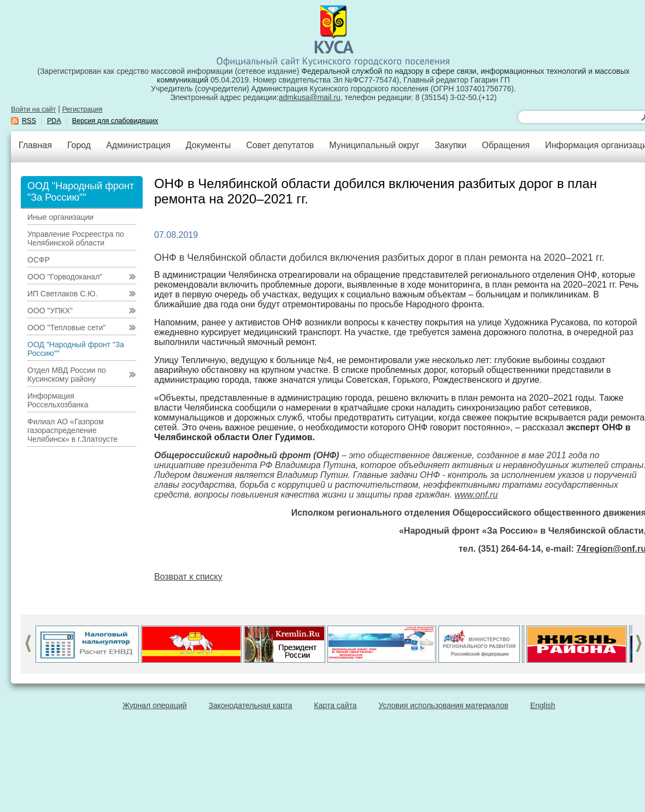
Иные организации (60, 217)
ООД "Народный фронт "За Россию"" (76, 349)
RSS (29, 121)
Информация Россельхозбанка (58, 400)
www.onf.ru (476, 495)
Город (79, 145)
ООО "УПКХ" (50, 311)
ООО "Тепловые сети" (66, 328)
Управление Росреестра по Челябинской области (76, 238)
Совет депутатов (280, 145)
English (543, 705)
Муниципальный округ (374, 145)
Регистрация (83, 109)
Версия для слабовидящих (115, 121)
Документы (208, 145)
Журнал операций (154, 705)
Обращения (506, 145)
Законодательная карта (251, 705)
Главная (35, 145)
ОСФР (39, 260)
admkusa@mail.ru (310, 97)
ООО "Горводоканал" (65, 277)
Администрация (138, 145)
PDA (54, 121)
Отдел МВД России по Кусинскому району (67, 375)
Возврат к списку (188, 577)
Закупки (450, 145)
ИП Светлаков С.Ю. (62, 294)
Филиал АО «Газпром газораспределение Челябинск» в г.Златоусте (72, 430)
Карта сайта (336, 705)
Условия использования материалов (444, 705)
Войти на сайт (33, 109)
